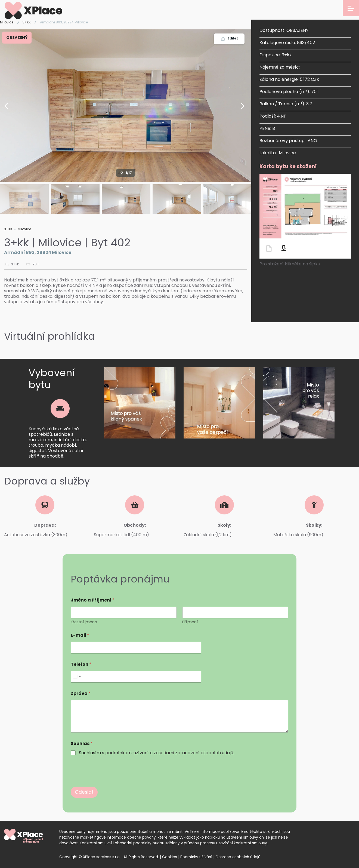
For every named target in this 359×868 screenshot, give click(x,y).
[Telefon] (136, 677)
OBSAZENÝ (17, 38)
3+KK (27, 22)
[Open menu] (351, 8)
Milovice (7, 22)
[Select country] (77, 677)
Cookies (170, 857)
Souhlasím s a (156, 753)
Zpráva (81, 693)
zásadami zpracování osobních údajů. (194, 753)
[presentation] (112, 783)
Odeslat (84, 792)
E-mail (80, 635)
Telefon (81, 664)
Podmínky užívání (196, 857)
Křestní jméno (84, 622)
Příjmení (190, 622)
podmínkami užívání (127, 753)
